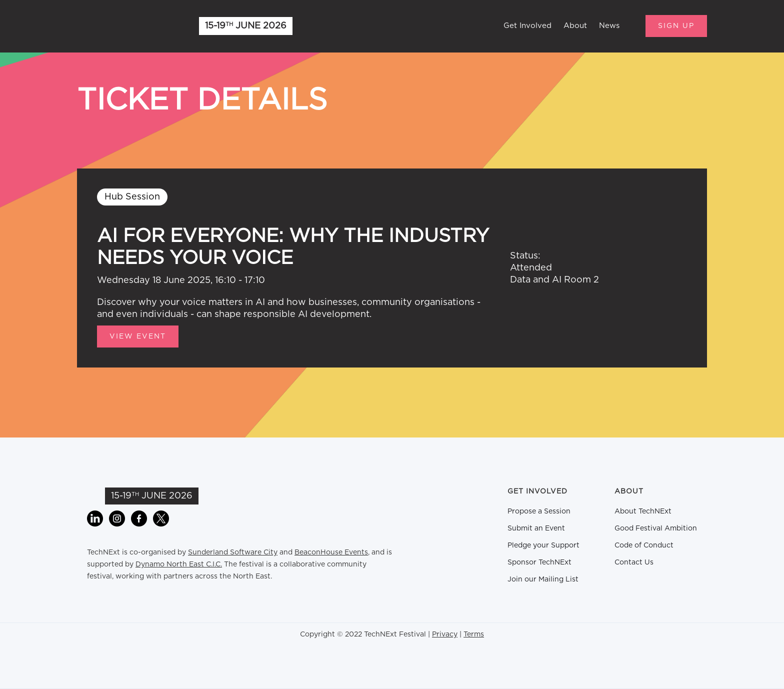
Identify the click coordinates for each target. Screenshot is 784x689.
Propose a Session (539, 511)
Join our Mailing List (543, 579)
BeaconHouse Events (331, 552)
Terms (474, 634)
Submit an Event (536, 528)
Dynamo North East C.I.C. (179, 564)
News (609, 26)
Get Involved (527, 26)
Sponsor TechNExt (539, 562)
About (575, 26)
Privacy (445, 634)
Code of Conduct (644, 545)
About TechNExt (643, 511)
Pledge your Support (543, 545)
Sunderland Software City (233, 552)
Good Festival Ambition (656, 528)
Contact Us (634, 562)
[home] (127, 26)
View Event (138, 336)
